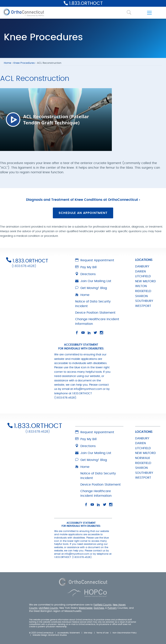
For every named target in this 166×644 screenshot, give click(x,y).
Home (8, 63)
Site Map (88, 633)
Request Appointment (95, 260)
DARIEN (140, 271)
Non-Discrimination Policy (125, 633)
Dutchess (99, 608)
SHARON (141, 296)
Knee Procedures (24, 63)
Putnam (112, 608)
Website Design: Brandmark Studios (50, 635)
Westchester (86, 608)
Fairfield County (103, 605)
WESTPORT (143, 306)
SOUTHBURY (144, 301)
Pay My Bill (86, 267)
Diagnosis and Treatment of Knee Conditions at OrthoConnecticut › (83, 200)
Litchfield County (48, 608)
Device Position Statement (95, 313)
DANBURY (142, 266)
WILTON (141, 286)
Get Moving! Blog (91, 288)
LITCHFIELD (143, 276)
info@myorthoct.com (88, 389)
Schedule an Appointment (83, 213)
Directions (85, 274)
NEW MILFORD (145, 281)
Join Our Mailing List (93, 281)
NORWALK (143, 458)
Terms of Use (102, 633)
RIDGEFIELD (143, 291)
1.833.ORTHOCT (86, 3)
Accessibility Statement (69, 633)
